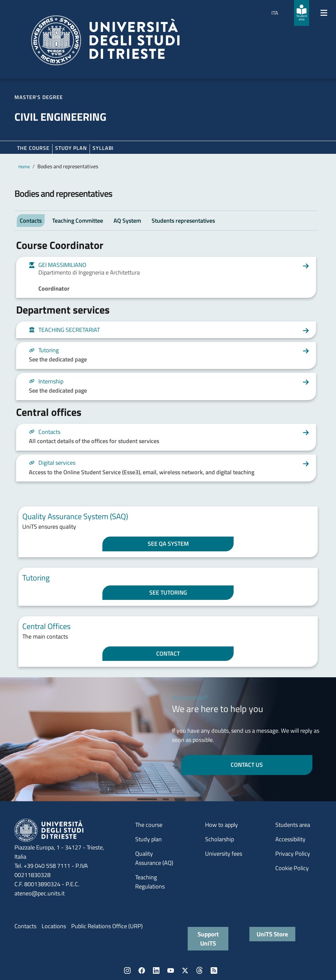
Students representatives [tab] (183, 221)
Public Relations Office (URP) (107, 926)
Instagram (127, 970)
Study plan (71, 148)
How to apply (221, 825)
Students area (293, 825)
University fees (224, 854)
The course (33, 148)
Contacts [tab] (31, 221)
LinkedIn (156, 970)
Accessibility (290, 839)
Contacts (25, 926)
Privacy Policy (293, 854)
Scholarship (220, 839)
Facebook (142, 970)
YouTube (171, 970)
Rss (214, 970)
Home (24, 166)
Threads (199, 970)
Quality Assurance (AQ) (154, 858)
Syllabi (103, 148)
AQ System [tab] (127, 221)
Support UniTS (208, 939)
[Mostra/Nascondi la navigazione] (324, 13)
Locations (54, 926)
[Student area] (302, 13)
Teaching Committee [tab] (78, 221)
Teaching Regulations (150, 882)
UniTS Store (272, 934)
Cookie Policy (292, 868)
